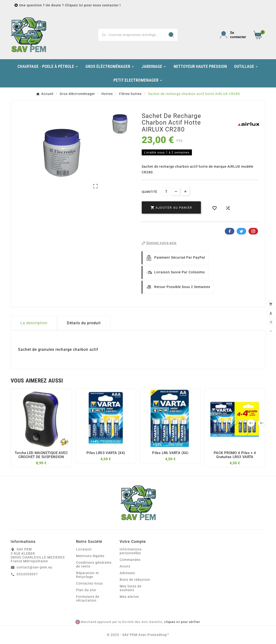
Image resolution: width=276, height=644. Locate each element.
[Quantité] (166, 191)
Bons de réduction (135, 580)
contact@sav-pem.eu (34, 567)
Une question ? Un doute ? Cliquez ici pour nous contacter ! (70, 5)
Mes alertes (129, 597)
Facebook (230, 231)
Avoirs (125, 566)
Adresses (127, 573)
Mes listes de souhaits (131, 588)
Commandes (130, 560)
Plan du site (86, 590)
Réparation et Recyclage (88, 575)
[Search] (171, 35)
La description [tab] (34, 323)
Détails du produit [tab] (84, 323)
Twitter (241, 231)
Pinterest (253, 231)
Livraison (84, 549)
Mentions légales (90, 556)
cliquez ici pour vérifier (182, 622)
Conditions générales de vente (94, 564)
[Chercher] (131, 35)
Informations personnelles (131, 551)
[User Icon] (234, 35)
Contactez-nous (89, 583)
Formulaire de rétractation (88, 599)
